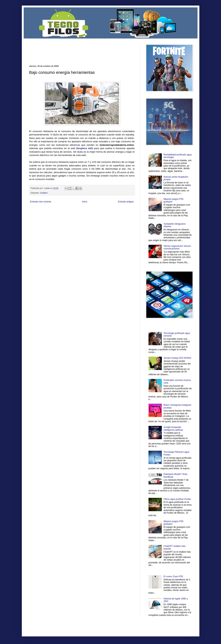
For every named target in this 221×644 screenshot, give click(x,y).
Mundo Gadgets (103, 214)
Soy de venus (54, 214)
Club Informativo (92, 210)
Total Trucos (81, 214)
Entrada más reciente (41, 202)
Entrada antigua (126, 202)
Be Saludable (49, 210)
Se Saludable (80, 217)
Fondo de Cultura (106, 210)
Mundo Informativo (53, 217)
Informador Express (76, 210)
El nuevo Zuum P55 (173, 576)
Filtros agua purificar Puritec (177, 499)
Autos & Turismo (117, 214)
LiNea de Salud (61, 210)
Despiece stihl (85, 148)
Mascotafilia (40, 217)
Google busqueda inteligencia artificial (173, 428)
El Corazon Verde (105, 217)
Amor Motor (127, 217)
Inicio (85, 202)
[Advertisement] (72, 50)
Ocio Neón (43, 214)
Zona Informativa (36, 210)
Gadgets (44, 193)
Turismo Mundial (68, 217)
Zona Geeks (119, 210)
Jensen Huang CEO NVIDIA (177, 358)
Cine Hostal (91, 214)
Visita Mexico (92, 217)
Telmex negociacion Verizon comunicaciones (177, 247)
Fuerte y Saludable (68, 214)
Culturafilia (117, 217)
